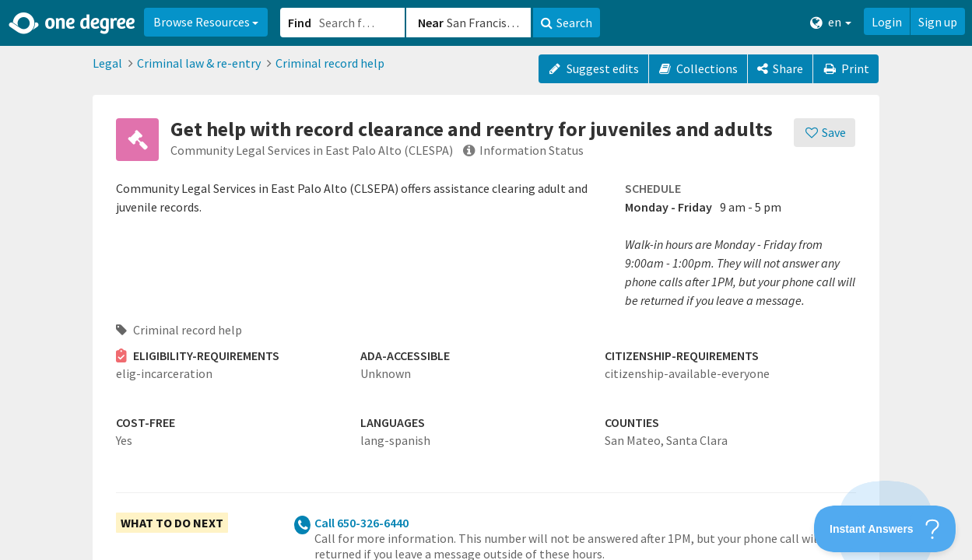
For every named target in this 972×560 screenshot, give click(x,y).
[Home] (73, 23)
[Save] (825, 133)
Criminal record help (330, 63)
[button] (486, 280)
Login (887, 22)
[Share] (780, 69)
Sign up (938, 22)
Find (300, 23)
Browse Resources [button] (206, 22)
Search (567, 23)
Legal (107, 63)
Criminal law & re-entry (199, 63)
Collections (698, 68)
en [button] (831, 22)
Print (846, 68)
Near (431, 23)
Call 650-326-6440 (361, 523)
